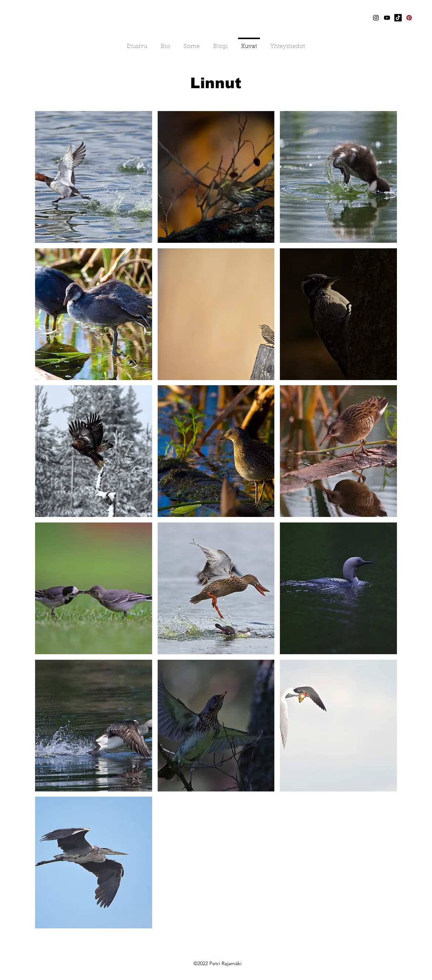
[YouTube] (387, 18)
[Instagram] (376, 18)
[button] (94, 177)
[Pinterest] (409, 18)
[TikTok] (398, 18)
